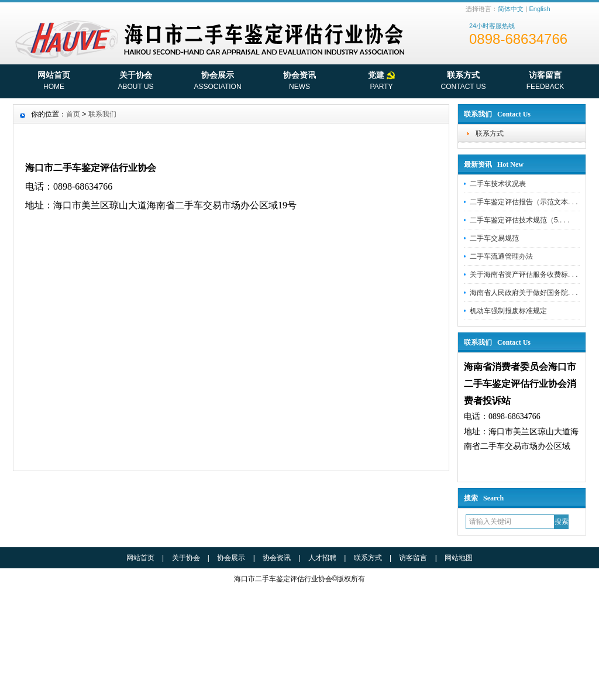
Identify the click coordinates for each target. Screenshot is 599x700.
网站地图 (459, 558)
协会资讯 (299, 82)
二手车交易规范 (494, 238)
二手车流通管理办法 (501, 256)
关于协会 (136, 82)
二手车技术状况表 (498, 184)
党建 (381, 82)
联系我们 (102, 114)
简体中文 (511, 9)
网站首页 (54, 82)
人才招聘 (322, 558)
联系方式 (463, 82)
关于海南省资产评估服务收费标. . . (524, 274)
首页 (73, 114)
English (539, 9)
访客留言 (545, 82)
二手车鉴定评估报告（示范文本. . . (524, 202)
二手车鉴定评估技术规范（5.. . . (520, 220)
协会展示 (218, 82)
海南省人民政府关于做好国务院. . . (524, 293)
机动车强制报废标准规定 (508, 311)
